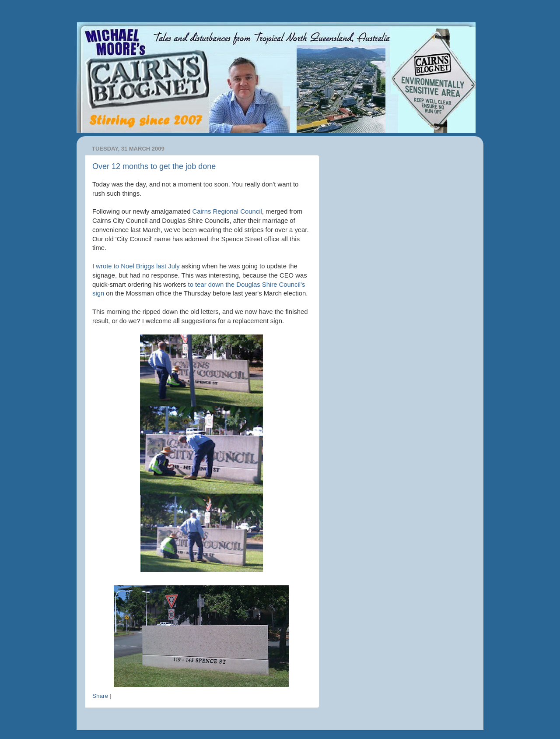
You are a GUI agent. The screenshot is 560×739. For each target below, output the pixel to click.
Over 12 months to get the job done (154, 166)
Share (100, 696)
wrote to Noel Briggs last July (138, 266)
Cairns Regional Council (227, 211)
